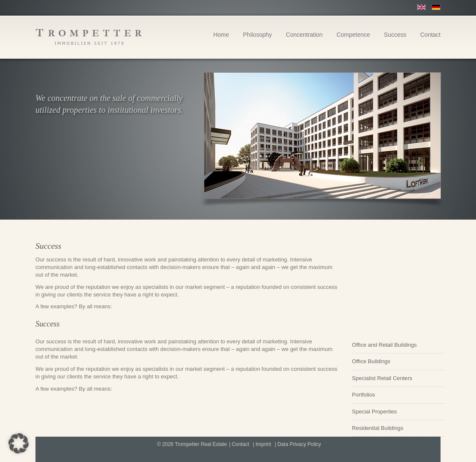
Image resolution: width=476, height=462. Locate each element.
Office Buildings (371, 361)
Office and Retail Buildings (384, 345)
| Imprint (262, 444)
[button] (19, 443)
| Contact (239, 444)
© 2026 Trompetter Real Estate (192, 444)
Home (221, 35)
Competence (353, 35)
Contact (430, 35)
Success (395, 35)
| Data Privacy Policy (298, 444)
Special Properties (374, 412)
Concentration (304, 35)
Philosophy (258, 35)
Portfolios (364, 395)
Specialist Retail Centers (382, 378)
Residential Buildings (378, 428)
